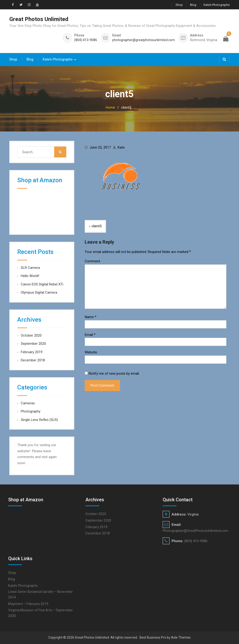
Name (91, 317)
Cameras (28, 403)
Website (91, 352)
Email (90, 335)
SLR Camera (30, 268)
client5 (97, 226)
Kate (121, 147)
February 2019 (32, 352)
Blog (193, 5)
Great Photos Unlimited (39, 19)
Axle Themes (181, 637)
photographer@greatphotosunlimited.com (144, 40)
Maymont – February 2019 (28, 604)
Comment (92, 261)
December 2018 (33, 360)
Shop (179, 5)
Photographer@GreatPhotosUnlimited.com (195, 531)
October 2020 (31, 335)
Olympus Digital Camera (39, 292)
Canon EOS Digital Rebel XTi (42, 284)
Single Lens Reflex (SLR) (39, 420)
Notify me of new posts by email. (114, 374)
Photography (31, 411)
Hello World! (30, 276)
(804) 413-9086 (86, 40)
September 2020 (33, 344)
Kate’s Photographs (217, 5)
